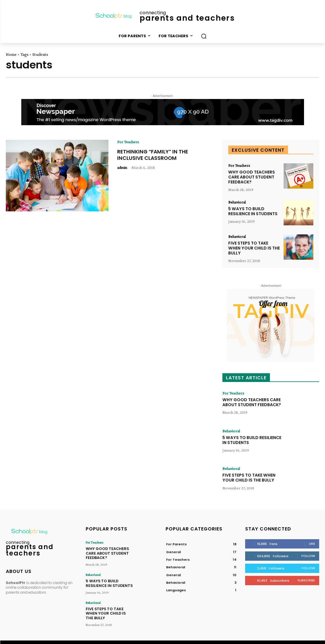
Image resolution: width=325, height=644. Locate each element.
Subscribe (306, 580)
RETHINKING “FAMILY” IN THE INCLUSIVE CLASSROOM (154, 155)
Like (312, 543)
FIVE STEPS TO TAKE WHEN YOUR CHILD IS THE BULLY (254, 248)
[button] (204, 36)
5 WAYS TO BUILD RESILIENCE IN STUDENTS (253, 211)
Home (11, 54)
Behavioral (237, 202)
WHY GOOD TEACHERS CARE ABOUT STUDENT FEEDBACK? (251, 177)
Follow (308, 555)
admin (122, 167)
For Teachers (128, 142)
